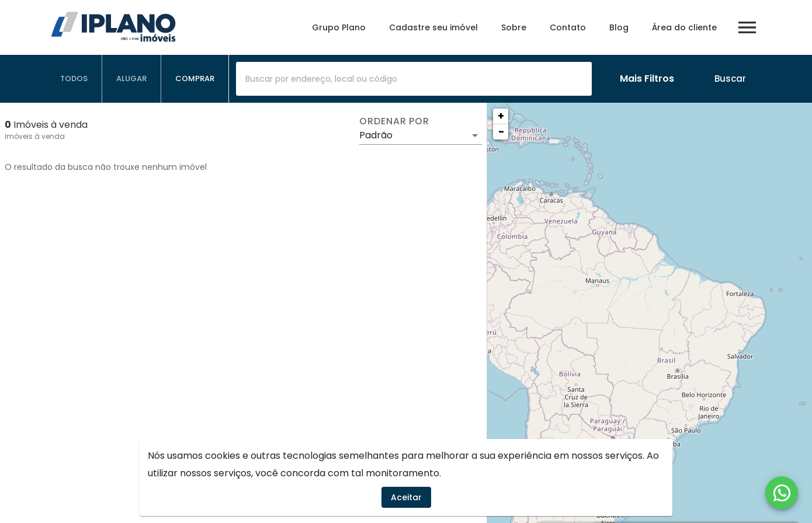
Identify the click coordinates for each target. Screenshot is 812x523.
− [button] (501, 132)
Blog (619, 27)
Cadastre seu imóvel (433, 27)
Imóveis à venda (35, 136)
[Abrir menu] (747, 27)
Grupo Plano (339, 27)
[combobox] (414, 79)
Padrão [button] (376, 135)
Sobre (514, 27)
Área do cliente (684, 27)
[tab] (74, 79)
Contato (568, 27)
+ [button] (501, 116)
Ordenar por (394, 121)
